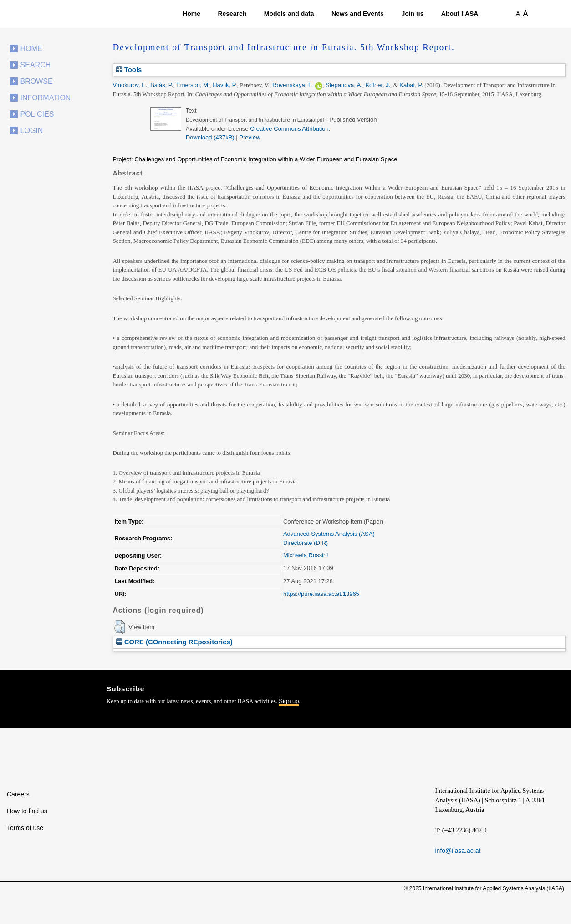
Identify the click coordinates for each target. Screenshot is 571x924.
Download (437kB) (210, 137)
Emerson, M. (193, 85)
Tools (129, 69)
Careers (18, 794)
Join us (412, 14)
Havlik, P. (225, 85)
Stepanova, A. (344, 85)
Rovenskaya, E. (293, 85)
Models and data (289, 14)
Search (36, 65)
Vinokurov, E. (130, 85)
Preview (250, 137)
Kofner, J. (378, 85)
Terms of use (25, 828)
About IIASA (460, 14)
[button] (120, 627)
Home (191, 14)
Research (232, 14)
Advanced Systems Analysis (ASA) (329, 534)
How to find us (27, 811)
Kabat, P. (411, 85)
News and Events (358, 14)
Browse (37, 81)
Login (32, 131)
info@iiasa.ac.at (458, 851)
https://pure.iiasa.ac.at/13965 (321, 594)
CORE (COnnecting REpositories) (174, 642)
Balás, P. (162, 85)
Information (46, 98)
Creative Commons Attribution (289, 129)
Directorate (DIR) (306, 543)
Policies (37, 114)
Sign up (289, 701)
